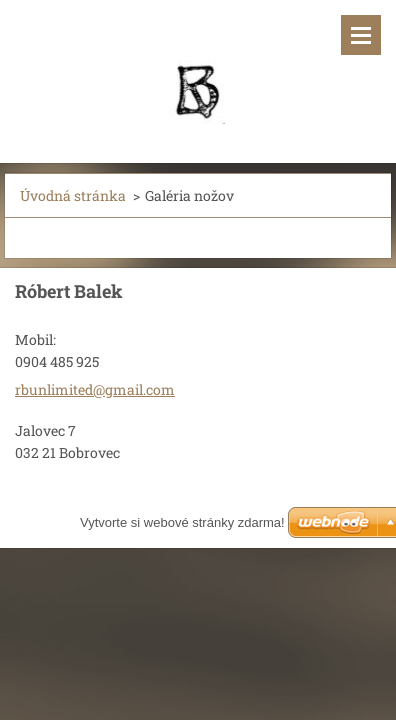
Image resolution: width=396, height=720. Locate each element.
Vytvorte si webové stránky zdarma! (182, 522)
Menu (361, 35)
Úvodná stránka (73, 195)
